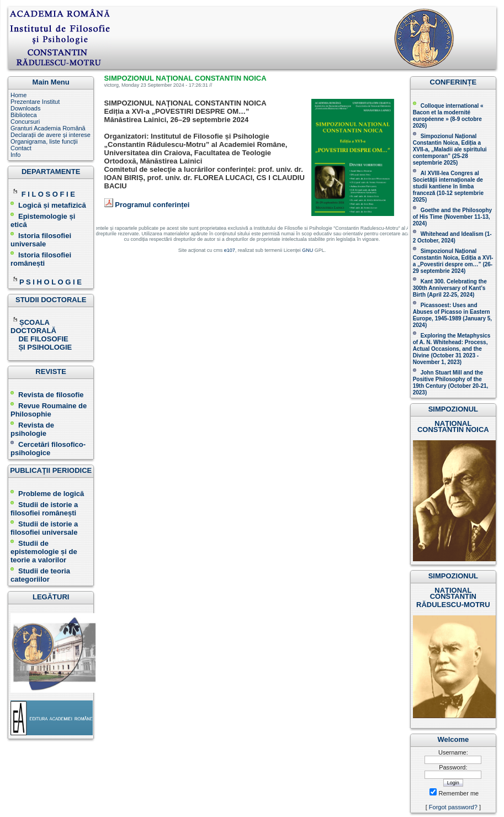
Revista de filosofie (47, 395)
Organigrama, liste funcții (44, 141)
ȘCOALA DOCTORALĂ (34, 326)
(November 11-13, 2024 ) (452, 217)
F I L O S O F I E (48, 194)
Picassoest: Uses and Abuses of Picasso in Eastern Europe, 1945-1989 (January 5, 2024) (452, 315)
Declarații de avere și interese (51, 135)
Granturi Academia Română (48, 128)
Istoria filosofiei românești (41, 259)
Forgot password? (453, 807)
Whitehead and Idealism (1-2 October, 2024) (452, 237)
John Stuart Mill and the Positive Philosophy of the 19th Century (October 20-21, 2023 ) (451, 383)
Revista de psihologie (32, 429)
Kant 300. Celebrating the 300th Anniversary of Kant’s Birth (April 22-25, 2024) (450, 288)
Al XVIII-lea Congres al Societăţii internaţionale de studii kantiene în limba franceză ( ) (448, 186)
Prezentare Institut (35, 102)
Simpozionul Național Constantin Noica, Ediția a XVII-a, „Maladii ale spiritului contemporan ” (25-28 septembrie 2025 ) (450, 149)
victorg (112, 85)
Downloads (25, 108)
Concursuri (25, 122)
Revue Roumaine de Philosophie (49, 410)
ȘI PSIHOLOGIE (41, 347)
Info (15, 155)
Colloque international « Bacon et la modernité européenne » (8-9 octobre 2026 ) (448, 116)
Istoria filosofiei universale (41, 240)
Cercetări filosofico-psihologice (48, 449)
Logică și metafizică (52, 205)
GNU (307, 250)
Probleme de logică (51, 494)
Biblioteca (24, 115)
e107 (230, 250)
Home (18, 95)
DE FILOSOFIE (40, 339)
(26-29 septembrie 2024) (453, 268)
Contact (21, 148)
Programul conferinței (152, 205)
